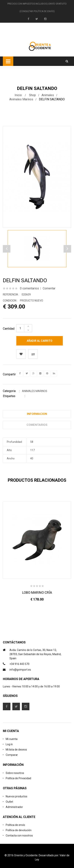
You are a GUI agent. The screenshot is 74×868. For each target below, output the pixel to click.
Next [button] (7, 249)
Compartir (9, 374)
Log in (9, 744)
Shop (32, 95)
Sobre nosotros (15, 773)
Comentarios (37, 425)
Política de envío (15, 825)
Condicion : (10, 301)
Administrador (14, 807)
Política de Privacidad (18, 778)
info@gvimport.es (20, 670)
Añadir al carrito (40, 341)
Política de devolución (19, 830)
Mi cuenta (12, 739)
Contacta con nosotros (19, 836)
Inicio (18, 95)
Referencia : (11, 294)
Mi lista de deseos (16, 750)
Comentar (49, 288)
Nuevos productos (17, 796)
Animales (48, 95)
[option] (37, 249)
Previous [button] (67, 249)
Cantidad (9, 329)
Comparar (12, 755)
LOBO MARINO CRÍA (37, 592)
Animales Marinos (21, 99)
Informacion (37, 414)
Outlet (9, 802)
